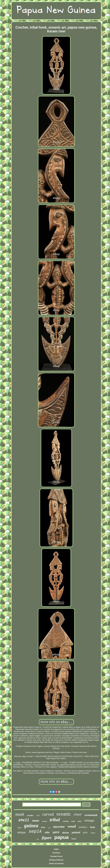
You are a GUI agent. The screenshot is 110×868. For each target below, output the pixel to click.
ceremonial (91, 815)
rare (49, 828)
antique (22, 832)
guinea (31, 826)
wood (72, 826)
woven (44, 821)
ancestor (59, 827)
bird (38, 839)
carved (48, 814)
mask (20, 814)
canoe (93, 833)
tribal (55, 820)
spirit (56, 832)
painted (76, 832)
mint (80, 821)
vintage (89, 820)
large (93, 827)
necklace (83, 827)
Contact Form (56, 856)
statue (36, 821)
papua (61, 837)
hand (74, 839)
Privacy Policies (56, 860)
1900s (19, 828)
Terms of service (56, 863)
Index (56, 849)
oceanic (64, 814)
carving (66, 821)
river (78, 814)
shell (24, 820)
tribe (47, 832)
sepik (35, 831)
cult (38, 815)
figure (47, 838)
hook (73, 821)
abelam (65, 833)
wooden (30, 815)
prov (85, 832)
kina (43, 827)
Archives (56, 853)
